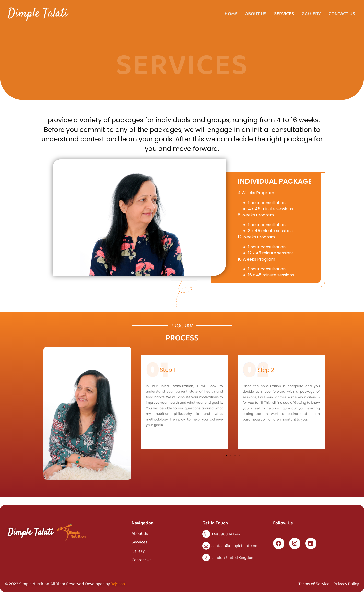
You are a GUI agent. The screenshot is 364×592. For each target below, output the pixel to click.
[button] (226, 455)
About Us (256, 13)
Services (284, 13)
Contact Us (342, 13)
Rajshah (118, 584)
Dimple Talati (38, 14)
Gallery (311, 13)
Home (231, 13)
